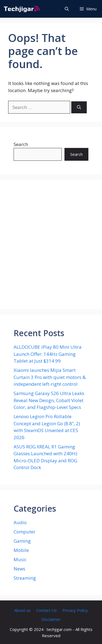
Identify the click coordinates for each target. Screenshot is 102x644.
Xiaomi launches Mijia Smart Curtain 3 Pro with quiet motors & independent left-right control (50, 377)
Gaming (22, 541)
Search (21, 144)
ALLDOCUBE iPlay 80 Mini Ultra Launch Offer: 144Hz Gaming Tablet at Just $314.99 (48, 354)
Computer (24, 532)
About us (22, 610)
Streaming (25, 578)
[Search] (79, 107)
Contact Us (47, 610)
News (19, 569)
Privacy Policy (75, 610)
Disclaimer (51, 619)
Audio (20, 522)
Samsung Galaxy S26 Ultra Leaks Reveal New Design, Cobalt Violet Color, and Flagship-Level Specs (49, 400)
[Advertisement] (51, 244)
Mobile (21, 550)
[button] (67, 9)
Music (20, 559)
